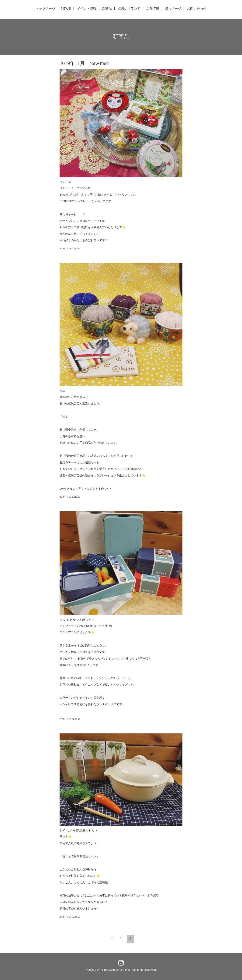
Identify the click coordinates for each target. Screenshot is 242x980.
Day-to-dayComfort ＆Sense (113, 970)
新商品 (107, 9)
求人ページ (173, 9)
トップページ (45, 9)
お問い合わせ (197, 9)
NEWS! (66, 9)
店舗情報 (153, 9)
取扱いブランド (129, 9)
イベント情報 (87, 9)
